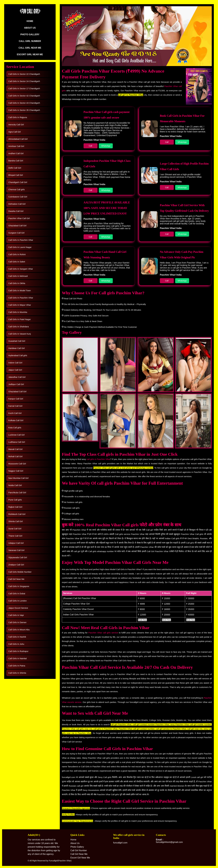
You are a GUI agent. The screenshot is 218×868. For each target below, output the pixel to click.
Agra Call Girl (15, 132)
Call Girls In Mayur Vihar (20, 305)
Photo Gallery (30, 34)
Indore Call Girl (15, 363)
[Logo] (30, 13)
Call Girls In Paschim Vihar (21, 240)
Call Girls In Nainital (18, 658)
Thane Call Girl (15, 536)
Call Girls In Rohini (17, 254)
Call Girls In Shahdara (19, 327)
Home (30, 21)
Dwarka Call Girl (16, 211)
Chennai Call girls (17, 189)
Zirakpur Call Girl (16, 565)
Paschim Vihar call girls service (103, 633)
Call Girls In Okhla (17, 283)
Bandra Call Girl (16, 161)
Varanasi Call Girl (16, 550)
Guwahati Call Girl (17, 341)
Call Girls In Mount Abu (19, 630)
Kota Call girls (15, 428)
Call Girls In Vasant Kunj (20, 334)
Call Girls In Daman (17, 622)
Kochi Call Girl (15, 413)
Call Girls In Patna (17, 666)
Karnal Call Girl (15, 406)
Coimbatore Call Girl (18, 197)
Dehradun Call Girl (17, 204)
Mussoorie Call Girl (17, 464)
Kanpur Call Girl (16, 399)
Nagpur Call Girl (16, 471)
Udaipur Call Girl (16, 543)
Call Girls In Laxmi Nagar (20, 247)
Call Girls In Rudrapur (18, 651)
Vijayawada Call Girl (18, 557)
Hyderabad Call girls (18, 355)
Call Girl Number (30, 41)
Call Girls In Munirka (18, 312)
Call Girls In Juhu (16, 644)
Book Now (142, 620)
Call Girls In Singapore (19, 586)
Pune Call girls (15, 500)
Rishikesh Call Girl (17, 514)
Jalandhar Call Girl (17, 377)
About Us (30, 28)
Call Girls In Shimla (17, 673)
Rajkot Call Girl (15, 507)
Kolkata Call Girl (16, 420)
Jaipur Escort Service (18, 608)
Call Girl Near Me (30, 48)
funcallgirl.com (120, 843)
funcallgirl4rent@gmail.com (169, 841)
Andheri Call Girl (16, 153)
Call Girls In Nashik (17, 637)
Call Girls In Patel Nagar (20, 319)
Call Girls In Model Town (20, 290)
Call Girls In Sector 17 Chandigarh (24, 88)
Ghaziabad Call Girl (17, 226)
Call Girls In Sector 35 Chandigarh (24, 110)
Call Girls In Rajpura (18, 117)
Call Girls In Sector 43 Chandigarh (24, 103)
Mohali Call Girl (15, 456)
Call (91, 146)
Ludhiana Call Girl (17, 442)
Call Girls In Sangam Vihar (21, 269)
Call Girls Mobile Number (20, 572)
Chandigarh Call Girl (18, 182)
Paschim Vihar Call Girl (19, 218)
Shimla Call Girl (16, 521)
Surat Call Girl (15, 529)
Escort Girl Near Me (30, 54)
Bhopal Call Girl (16, 175)
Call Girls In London (18, 601)
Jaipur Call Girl (15, 370)
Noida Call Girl (15, 485)
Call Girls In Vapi (16, 615)
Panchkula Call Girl (17, 492)
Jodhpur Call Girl (16, 384)
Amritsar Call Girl (16, 146)
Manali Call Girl (15, 449)
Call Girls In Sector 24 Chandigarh (24, 81)
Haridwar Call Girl (17, 348)
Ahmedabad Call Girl (18, 139)
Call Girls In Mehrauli (18, 276)
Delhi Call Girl (15, 168)
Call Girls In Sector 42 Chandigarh (24, 96)
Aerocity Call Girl (16, 125)
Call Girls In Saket (17, 262)
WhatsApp (106, 146)
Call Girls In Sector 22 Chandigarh (24, 74)
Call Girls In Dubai (17, 593)
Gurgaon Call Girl (16, 233)
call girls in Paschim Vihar (98, 459)
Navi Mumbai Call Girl (18, 478)
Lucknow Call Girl (16, 435)
